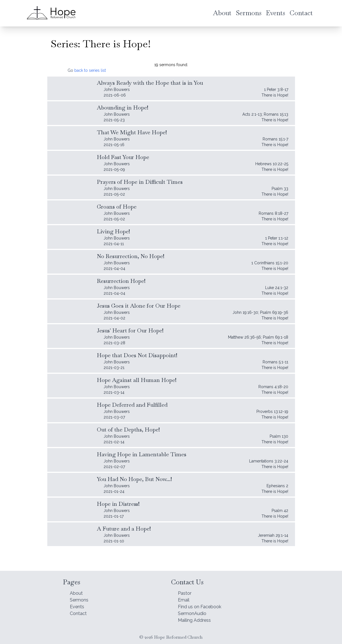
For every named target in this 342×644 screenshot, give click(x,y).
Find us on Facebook (203, 604)
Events (78, 604)
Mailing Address (197, 620)
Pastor (186, 588)
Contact (79, 612)
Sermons (81, 596)
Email (184, 596)
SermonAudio (194, 612)
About (77, 588)
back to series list (90, 70)
